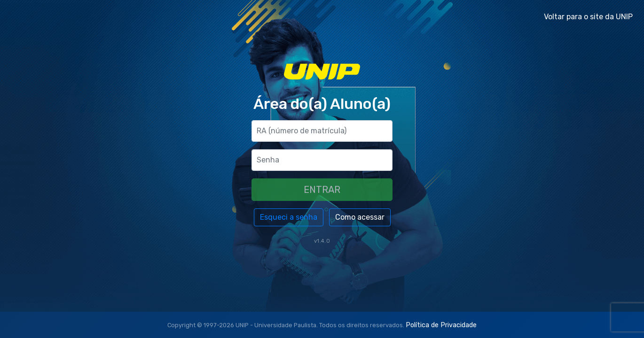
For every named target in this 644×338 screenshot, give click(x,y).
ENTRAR (322, 190)
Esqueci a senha (289, 217)
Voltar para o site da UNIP (588, 17)
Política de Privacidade (441, 325)
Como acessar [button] (360, 217)
